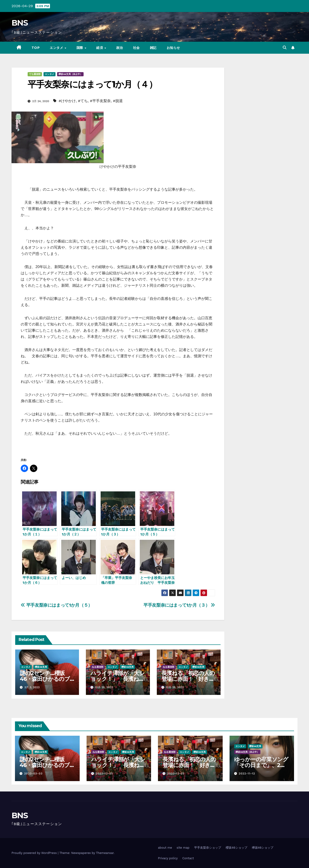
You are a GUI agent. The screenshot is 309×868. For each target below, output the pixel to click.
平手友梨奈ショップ (208, 848)
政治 (120, 48)
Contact (188, 858)
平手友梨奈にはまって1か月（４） (92, 84)
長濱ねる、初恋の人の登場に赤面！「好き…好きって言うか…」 (188, 679)
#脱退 (118, 101)
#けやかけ (67, 101)
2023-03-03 (33, 774)
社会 (136, 48)
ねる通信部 (98, 667)
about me (165, 848)
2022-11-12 (247, 774)
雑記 (153, 48)
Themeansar (105, 853)
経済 (100, 48)
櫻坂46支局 (41, 667)
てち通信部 (35, 74)
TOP (36, 48)
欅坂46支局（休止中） (70, 74)
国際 (80, 48)
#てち (83, 101)
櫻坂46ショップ (236, 848)
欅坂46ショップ (263, 848)
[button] (285, 48)
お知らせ (173, 48)
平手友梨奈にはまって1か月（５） (57, 605)
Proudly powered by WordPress (35, 853)
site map (183, 848)
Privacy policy (168, 858)
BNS (20, 23)
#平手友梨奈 (100, 101)
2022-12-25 (104, 774)
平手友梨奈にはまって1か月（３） (179, 605)
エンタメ (57, 48)
